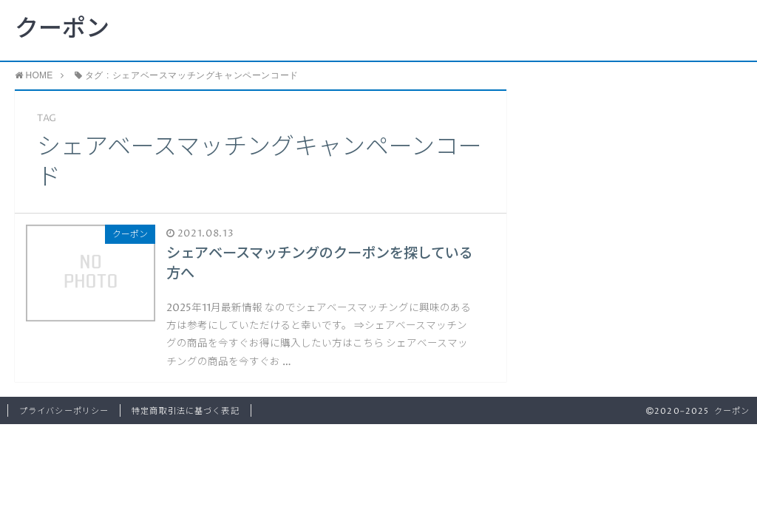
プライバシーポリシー (64, 411)
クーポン (62, 30)
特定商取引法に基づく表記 (185, 411)
